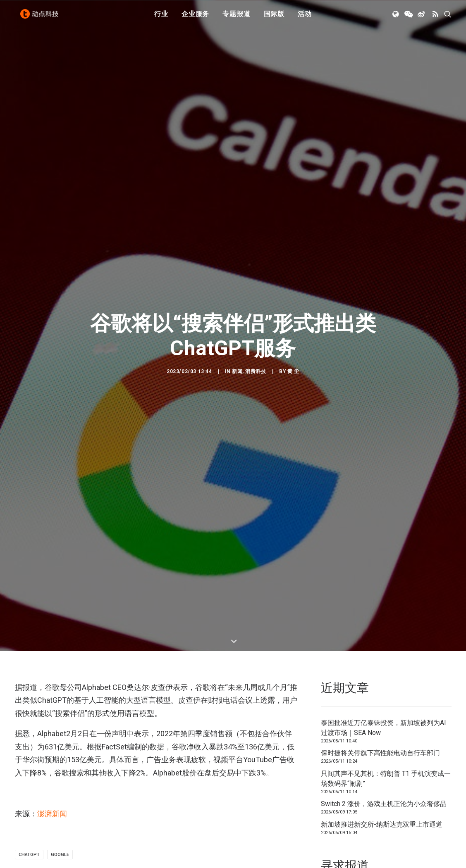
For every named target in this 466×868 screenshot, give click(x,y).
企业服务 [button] (195, 18)
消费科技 (256, 363)
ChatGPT (29, 837)
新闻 (237, 363)
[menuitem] (161, 18)
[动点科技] (41, 18)
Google (60, 837)
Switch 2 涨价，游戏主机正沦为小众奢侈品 (384, 786)
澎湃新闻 (52, 796)
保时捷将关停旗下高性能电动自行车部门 (380, 736)
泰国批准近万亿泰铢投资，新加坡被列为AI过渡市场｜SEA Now (384, 710)
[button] (396, 18)
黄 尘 (293, 363)
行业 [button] (161, 18)
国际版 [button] (274, 18)
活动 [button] (305, 18)
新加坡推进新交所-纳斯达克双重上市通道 (382, 807)
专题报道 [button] (236, 18)
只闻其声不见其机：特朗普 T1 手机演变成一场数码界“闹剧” (386, 761)
